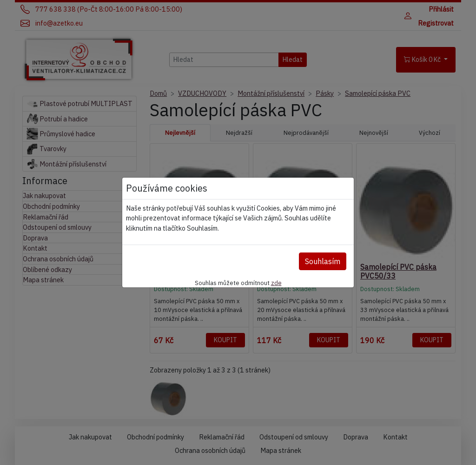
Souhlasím (323, 261)
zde (276, 283)
